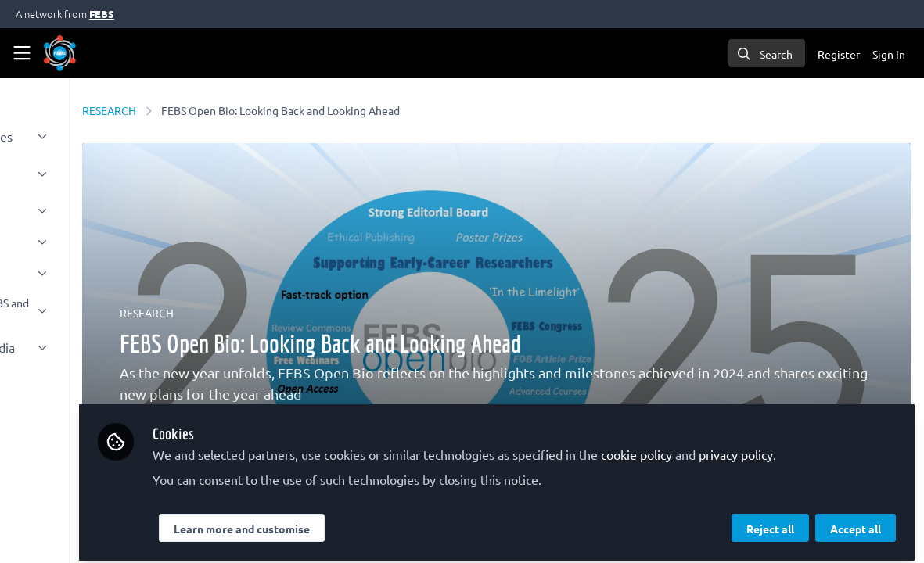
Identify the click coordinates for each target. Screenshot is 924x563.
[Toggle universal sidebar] (22, 53)
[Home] (60, 53)
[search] (767, 53)
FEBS (102, 14)
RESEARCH (240, 110)
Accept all (856, 522)
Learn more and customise (372, 522)
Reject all (770, 522)
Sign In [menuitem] (889, 54)
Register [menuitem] (839, 54)
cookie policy (766, 429)
